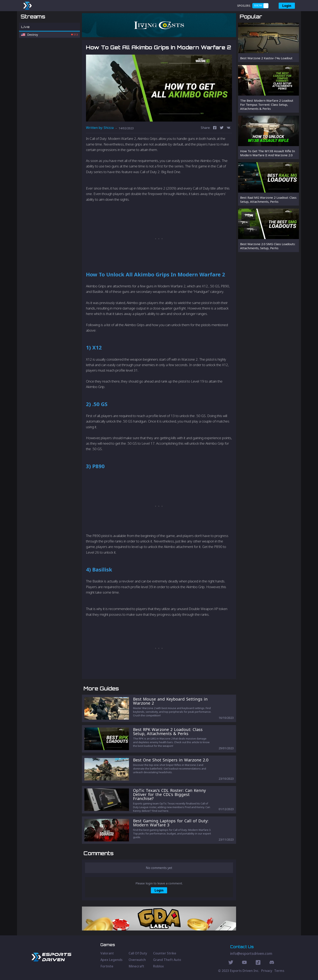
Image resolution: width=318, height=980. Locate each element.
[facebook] (215, 128)
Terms (279, 971)
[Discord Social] (258, 963)
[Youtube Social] (244, 963)
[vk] (229, 128)
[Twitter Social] (231, 963)
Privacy (267, 971)
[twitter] (222, 128)
